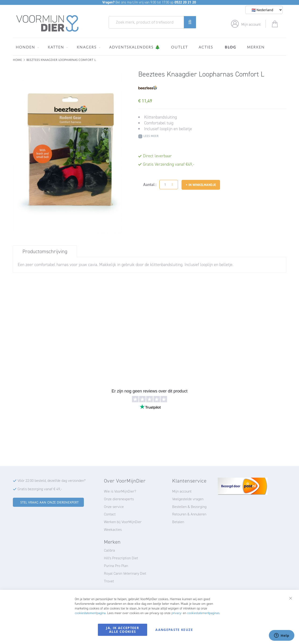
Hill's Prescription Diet (121, 558)
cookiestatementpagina (90, 613)
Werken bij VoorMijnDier (123, 522)
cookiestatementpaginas (203, 613)
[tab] (45, 251)
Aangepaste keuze (174, 630)
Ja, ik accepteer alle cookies (123, 630)
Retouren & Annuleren (189, 514)
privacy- (177, 613)
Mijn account (251, 24)
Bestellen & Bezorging (189, 507)
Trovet (109, 581)
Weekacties (113, 530)
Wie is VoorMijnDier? (120, 491)
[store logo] (48, 24)
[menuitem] (26, 47)
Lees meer (151, 135)
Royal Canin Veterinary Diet (125, 573)
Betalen (178, 522)
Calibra (109, 550)
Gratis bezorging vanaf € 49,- (40, 489)
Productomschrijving (45, 251)
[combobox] (152, 22)
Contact (110, 514)
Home (17, 59)
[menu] (149, 47)
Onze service (114, 507)
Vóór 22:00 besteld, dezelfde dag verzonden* (52, 481)
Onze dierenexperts (119, 499)
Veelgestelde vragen (188, 499)
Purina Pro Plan (116, 566)
